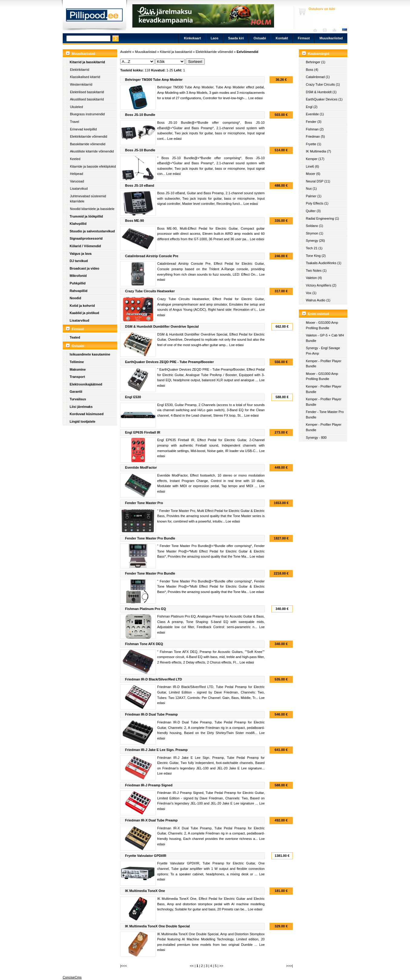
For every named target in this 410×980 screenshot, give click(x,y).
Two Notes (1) (316, 270)
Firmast (304, 38)
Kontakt (282, 38)
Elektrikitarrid (80, 70)
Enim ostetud (319, 314)
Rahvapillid (79, 291)
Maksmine (78, 369)
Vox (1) (311, 293)
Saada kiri (326, 30)
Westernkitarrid (81, 84)
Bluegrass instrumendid (87, 114)
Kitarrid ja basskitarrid (87, 62)
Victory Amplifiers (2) (321, 285)
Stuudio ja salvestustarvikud (92, 231)
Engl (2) (312, 107)
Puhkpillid (78, 283)
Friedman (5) (315, 136)
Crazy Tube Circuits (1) (323, 84)
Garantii (76, 392)
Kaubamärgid (319, 54)
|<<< (124, 966)
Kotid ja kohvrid (82, 306)
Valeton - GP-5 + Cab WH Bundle (325, 338)
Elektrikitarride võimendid (89, 136)
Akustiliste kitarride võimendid (92, 151)
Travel (74, 122)
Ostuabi (260, 38)
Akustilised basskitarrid (87, 99)
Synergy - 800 (316, 438)
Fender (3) (314, 122)
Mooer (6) (313, 174)
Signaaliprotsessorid (86, 238)
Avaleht (317, 30)
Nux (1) (311, 188)
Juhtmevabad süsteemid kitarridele (88, 199)
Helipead (76, 174)
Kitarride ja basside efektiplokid (93, 166)
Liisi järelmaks (81, 407)
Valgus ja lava (81, 254)
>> (221, 966)
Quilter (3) (313, 211)
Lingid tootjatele (83, 421)
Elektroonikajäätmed (86, 384)
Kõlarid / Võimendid (85, 246)
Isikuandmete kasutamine (90, 354)
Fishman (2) (315, 129)
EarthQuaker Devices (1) (324, 99)
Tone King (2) (316, 256)
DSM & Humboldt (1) (321, 92)
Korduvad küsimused (87, 414)
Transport (77, 377)
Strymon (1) (314, 233)
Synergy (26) (315, 241)
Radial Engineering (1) (322, 218)
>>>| (289, 966)
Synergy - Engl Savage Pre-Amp (323, 351)
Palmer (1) (314, 196)
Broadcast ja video (84, 268)
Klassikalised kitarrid (85, 77)
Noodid (75, 298)
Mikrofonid (78, 276)
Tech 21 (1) (314, 248)
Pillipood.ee (94, 17)
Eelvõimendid (247, 52)
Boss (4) (312, 70)
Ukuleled (76, 107)
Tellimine (77, 362)
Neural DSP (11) (318, 181)
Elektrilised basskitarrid (87, 92)
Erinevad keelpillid (83, 129)
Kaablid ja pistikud (84, 313)
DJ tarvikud (79, 261)
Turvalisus (78, 399)
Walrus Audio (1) (318, 300)
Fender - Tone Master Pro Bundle (325, 415)
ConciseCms (72, 977)
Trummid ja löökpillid (86, 216)
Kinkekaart (192, 38)
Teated (75, 337)
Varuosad (77, 181)
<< (192, 966)
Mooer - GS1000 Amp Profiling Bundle (322, 325)
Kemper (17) (315, 159)
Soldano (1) (314, 226)
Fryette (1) (314, 144)
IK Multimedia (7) (318, 151)
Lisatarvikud (79, 188)
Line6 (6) (312, 166)
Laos (215, 38)
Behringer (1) (316, 62)
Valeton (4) (314, 278)
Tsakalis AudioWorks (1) (324, 263)
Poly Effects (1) (317, 203)
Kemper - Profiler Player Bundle (324, 364)
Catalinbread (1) (318, 77)
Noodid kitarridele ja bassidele (92, 209)
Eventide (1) (315, 114)
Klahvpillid (78, 224)
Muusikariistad (331, 38)
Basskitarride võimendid (88, 144)
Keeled (75, 159)
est (344, 30)
